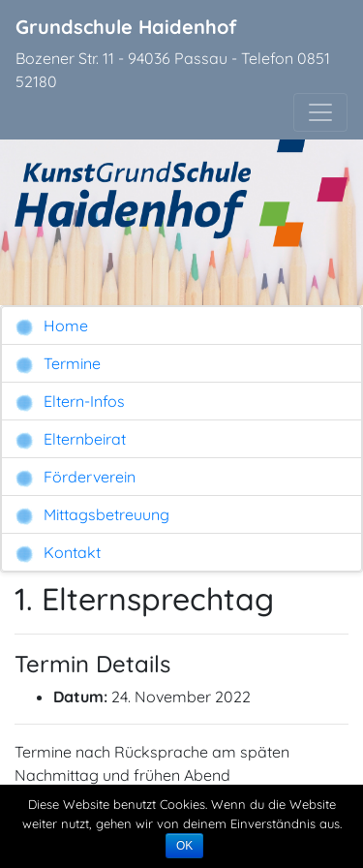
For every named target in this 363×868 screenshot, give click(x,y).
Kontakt (58, 553)
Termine (58, 364)
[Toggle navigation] (320, 112)
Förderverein (75, 477)
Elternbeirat (70, 439)
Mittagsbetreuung (92, 515)
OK (184, 846)
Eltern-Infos (70, 402)
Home (51, 326)
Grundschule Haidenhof (126, 27)
